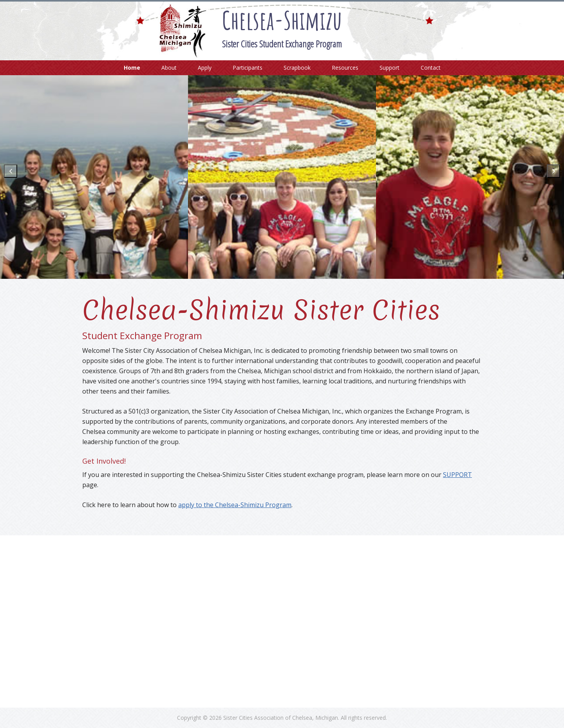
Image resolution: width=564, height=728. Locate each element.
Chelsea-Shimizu (282, 20)
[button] (11, 171)
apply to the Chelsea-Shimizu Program (235, 505)
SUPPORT (457, 475)
